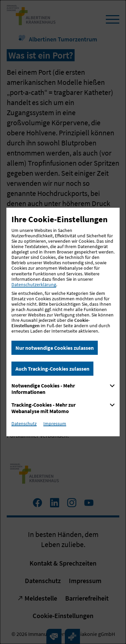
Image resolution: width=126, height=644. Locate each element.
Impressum (55, 423)
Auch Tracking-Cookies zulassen (52, 369)
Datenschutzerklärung (34, 284)
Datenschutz (24, 423)
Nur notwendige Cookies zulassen (55, 348)
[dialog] (63, 322)
